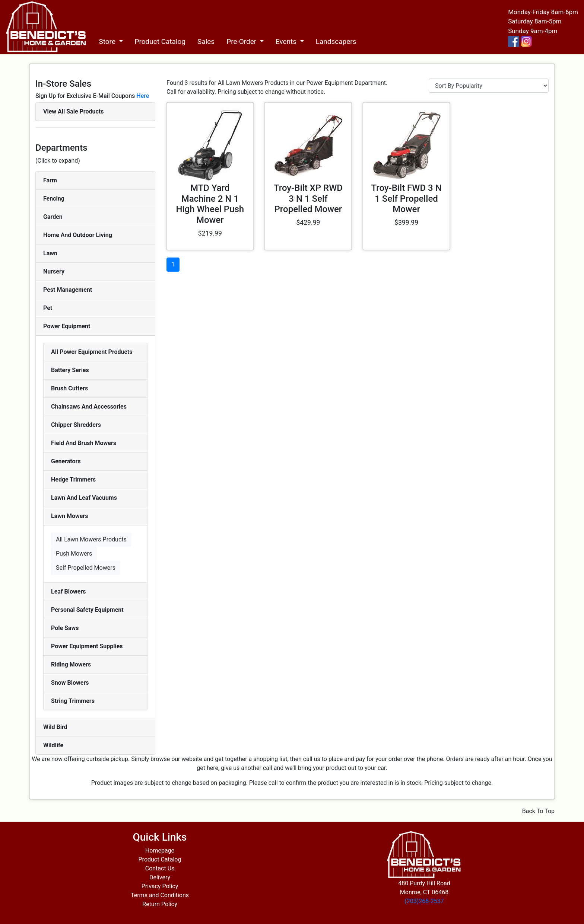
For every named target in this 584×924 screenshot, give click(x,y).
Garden (53, 217)
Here (143, 96)
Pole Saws (65, 628)
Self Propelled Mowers (86, 568)
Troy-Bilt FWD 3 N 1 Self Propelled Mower (406, 199)
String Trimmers (73, 701)
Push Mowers (74, 554)
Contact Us (160, 868)
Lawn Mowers (69, 516)
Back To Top (538, 811)
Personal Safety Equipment (87, 610)
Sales (206, 41)
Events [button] (287, 41)
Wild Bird (55, 727)
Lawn (50, 253)
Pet (48, 308)
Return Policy (160, 904)
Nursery (54, 271)
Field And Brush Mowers (84, 443)
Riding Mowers (71, 664)
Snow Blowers (70, 683)
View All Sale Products (73, 111)
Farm (50, 180)
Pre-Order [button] (242, 41)
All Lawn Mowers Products (91, 539)
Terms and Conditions (160, 895)
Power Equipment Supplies (87, 646)
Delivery (160, 877)
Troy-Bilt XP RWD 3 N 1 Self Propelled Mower (308, 199)
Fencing (54, 199)
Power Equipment (67, 326)
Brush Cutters (69, 388)
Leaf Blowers (69, 592)
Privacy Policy (160, 886)
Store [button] (108, 41)
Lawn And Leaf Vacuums (84, 498)
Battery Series (70, 370)
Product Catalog (160, 41)
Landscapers (336, 41)
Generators (66, 461)
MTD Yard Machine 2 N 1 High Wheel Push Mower (210, 204)
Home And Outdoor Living (78, 235)
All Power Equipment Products (92, 352)
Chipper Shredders (76, 425)
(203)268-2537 (424, 901)
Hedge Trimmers (73, 479)
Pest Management (68, 290)
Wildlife (53, 745)
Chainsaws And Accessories (89, 407)
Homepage (160, 851)
